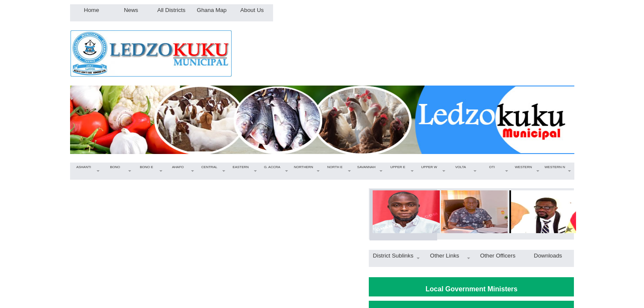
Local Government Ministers (472, 289)
